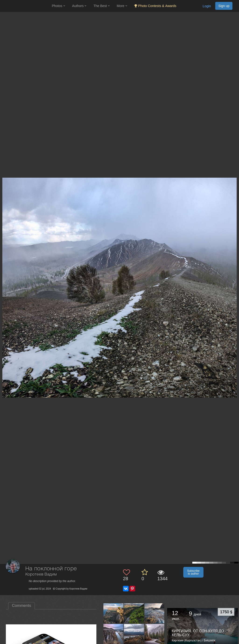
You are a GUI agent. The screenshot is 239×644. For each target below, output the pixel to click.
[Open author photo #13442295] (134, 634)
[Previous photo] (4, 282)
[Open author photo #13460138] (114, 613)
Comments (21, 606)
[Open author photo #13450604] (155, 613)
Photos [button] (58, 6)
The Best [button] (102, 6)
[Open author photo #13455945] (134, 613)
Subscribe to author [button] (193, 572)
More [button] (122, 6)
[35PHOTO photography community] (25, 6)
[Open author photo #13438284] (155, 634)
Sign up (224, 6)
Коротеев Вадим (41, 574)
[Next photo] (234, 282)
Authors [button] (79, 6)
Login (207, 6)
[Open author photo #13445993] (114, 634)
